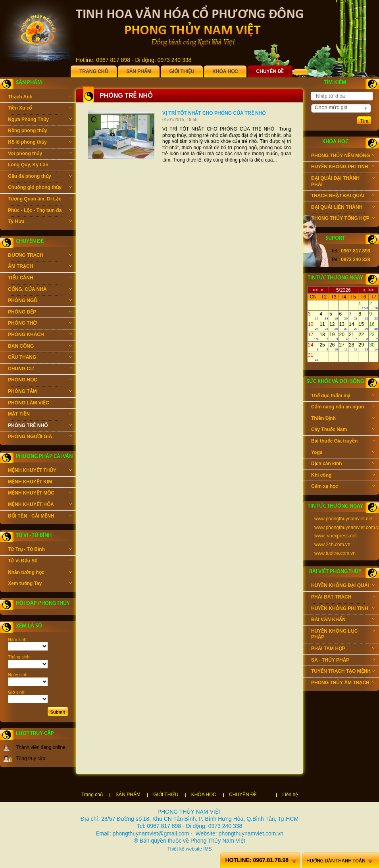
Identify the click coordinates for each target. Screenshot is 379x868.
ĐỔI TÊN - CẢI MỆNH (40, 517)
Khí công (343, 476)
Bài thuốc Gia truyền (343, 442)
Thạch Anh (40, 98)
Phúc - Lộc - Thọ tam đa (40, 211)
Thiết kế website (184, 849)
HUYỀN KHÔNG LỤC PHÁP (343, 634)
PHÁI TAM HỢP (343, 649)
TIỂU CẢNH (40, 279)
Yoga (343, 453)
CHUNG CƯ (40, 370)
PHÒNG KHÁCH (40, 335)
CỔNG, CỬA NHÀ (40, 290)
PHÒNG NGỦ (40, 301)
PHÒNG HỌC (40, 381)
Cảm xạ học (343, 487)
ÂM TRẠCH (40, 267)
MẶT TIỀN (40, 415)
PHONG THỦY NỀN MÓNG (343, 156)
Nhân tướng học (40, 573)
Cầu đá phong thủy (40, 177)
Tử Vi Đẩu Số (40, 562)
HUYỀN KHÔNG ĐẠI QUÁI (343, 586)
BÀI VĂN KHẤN (343, 620)
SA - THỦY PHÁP (343, 661)
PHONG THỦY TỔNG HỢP (343, 219)
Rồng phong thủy (40, 131)
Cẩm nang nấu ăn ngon (343, 408)
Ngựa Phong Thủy (40, 120)
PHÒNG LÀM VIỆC (40, 404)
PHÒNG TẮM (40, 392)
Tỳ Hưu (40, 222)
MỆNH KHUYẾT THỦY (40, 471)
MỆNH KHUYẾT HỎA (40, 505)
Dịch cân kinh (343, 464)
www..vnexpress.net (336, 536)
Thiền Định (343, 419)
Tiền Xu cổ (40, 109)
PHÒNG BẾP (40, 313)
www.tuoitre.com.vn (335, 553)
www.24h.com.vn (332, 545)
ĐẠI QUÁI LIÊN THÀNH (343, 208)
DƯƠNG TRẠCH (40, 256)
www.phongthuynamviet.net (343, 519)
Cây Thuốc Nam (343, 430)
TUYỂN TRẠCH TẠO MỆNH (343, 672)
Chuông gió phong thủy (40, 188)
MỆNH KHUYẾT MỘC (40, 494)
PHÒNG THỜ (40, 324)
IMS (207, 849)
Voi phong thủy (40, 154)
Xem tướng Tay (40, 584)
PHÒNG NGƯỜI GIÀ (40, 437)
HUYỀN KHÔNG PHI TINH (343, 167)
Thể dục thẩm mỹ (343, 396)
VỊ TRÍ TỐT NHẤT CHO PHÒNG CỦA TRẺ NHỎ (214, 113)
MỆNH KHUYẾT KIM (40, 483)
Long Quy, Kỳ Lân (40, 166)
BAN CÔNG (40, 347)
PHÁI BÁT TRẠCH (343, 598)
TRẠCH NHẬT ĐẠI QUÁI (343, 196)
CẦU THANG (40, 358)
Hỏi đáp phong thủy (43, 603)
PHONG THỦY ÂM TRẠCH (343, 683)
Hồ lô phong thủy (40, 143)
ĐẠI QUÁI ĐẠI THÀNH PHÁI (343, 181)
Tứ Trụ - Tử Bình (40, 550)
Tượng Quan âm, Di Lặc (40, 200)
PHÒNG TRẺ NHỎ (40, 426)
